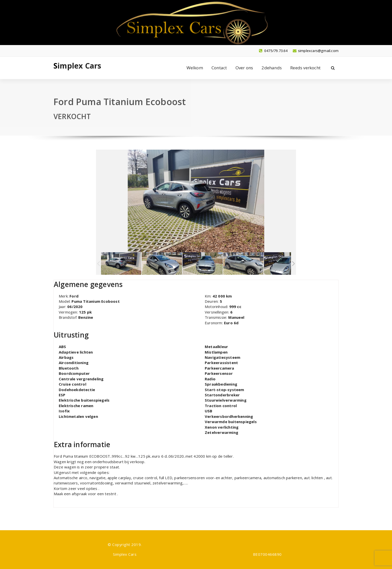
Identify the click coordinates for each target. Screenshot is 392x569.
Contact (219, 68)
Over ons (244, 68)
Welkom (195, 68)
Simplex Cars (77, 66)
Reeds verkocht (305, 68)
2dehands (272, 68)
